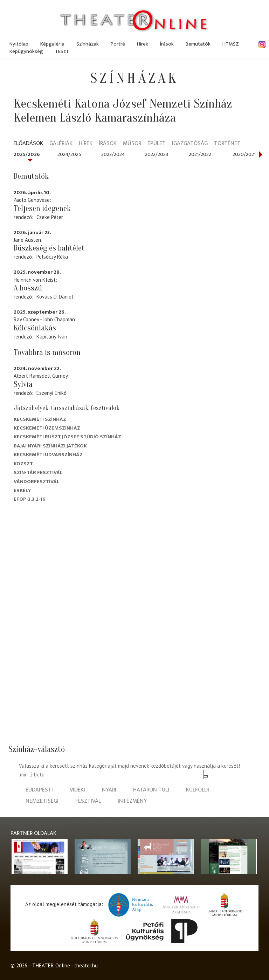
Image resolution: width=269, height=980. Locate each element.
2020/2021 (244, 154)
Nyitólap (19, 44)
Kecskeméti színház (40, 419)
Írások (167, 44)
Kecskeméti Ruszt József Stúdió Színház (67, 437)
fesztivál (88, 801)
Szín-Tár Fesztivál (38, 472)
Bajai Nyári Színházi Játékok (50, 446)
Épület (157, 144)
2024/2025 (69, 154)
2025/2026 (27, 154)
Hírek (143, 44)
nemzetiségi (42, 801)
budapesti (39, 790)
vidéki (77, 790)
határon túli (151, 790)
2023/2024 (113, 154)
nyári (109, 790)
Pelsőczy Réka (52, 257)
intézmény (132, 801)
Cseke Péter (50, 217)
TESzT (62, 51)
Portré (118, 44)
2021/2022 (200, 154)
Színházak (88, 44)
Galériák (61, 144)
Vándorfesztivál (37, 482)
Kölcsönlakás (35, 328)
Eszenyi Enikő (51, 393)
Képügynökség (26, 51)
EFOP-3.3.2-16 (30, 499)
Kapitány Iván (52, 337)
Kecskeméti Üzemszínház (47, 428)
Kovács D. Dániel (55, 297)
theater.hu (86, 965)
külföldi (198, 790)
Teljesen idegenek (42, 208)
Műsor (132, 144)
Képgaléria (52, 44)
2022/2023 (157, 154)
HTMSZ (231, 44)
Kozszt (23, 464)
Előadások (28, 144)
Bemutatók (198, 44)
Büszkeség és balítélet (49, 248)
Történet (227, 144)
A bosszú (28, 288)
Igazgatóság (190, 144)
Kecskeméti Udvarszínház (48, 455)
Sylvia (23, 384)
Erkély (22, 490)
